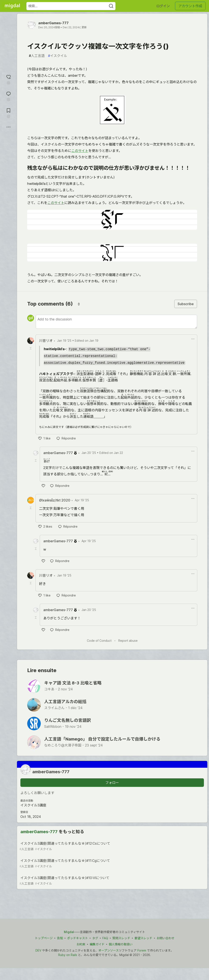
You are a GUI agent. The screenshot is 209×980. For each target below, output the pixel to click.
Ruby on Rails (68, 955)
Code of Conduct (99, 641)
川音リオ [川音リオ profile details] (46, 341)
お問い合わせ (165, 938)
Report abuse (128, 641)
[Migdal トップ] (12, 6)
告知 (60, 938)
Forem (142, 950)
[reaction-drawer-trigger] (8, 79)
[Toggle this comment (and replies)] (31, 348)
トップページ (44, 938)
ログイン (163, 6)
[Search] (111, 6)
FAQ (105, 938)
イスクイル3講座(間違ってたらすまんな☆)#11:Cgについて (112, 863)
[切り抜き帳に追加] (8, 113)
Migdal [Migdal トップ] (69, 932)
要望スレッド (143, 938)
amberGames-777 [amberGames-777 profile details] (58, 453)
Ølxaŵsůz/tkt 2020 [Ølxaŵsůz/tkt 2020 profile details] (55, 500)
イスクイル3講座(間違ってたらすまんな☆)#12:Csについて (112, 846)
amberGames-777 (53, 23)
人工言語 (37, 56)
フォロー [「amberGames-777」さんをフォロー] (112, 783)
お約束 (81, 944)
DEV (38, 950)
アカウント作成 (190, 6)
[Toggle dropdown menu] (193, 339)
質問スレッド (121, 938)
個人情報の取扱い (121, 944)
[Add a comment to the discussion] (116, 322)
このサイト (80, 151)
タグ (95, 938)
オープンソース (109, 950)
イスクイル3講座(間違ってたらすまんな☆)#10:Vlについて (112, 881)
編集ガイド (97, 944)
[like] (44, 438)
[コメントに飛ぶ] (8, 96)
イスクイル (58, 56)
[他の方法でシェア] (8, 127)
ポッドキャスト (78, 938)
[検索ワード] (71, 6)
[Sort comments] (79, 304)
